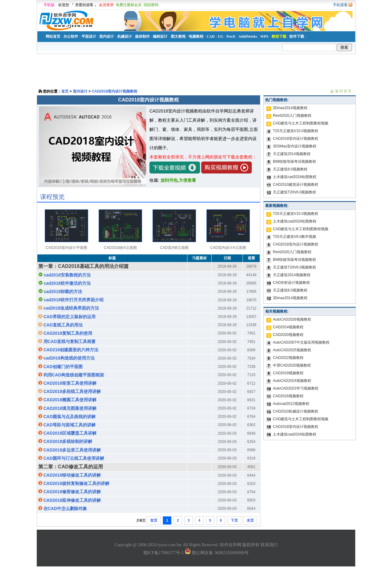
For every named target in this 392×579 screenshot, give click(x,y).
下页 (234, 520)
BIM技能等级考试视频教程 (294, 162)
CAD (211, 36)
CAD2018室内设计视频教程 (114, 91)
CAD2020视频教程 (288, 335)
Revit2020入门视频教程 (292, 116)
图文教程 (178, 36)
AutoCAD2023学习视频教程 (296, 388)
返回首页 (344, 91)
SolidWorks (248, 36)
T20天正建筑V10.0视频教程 (296, 131)
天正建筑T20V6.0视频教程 (294, 192)
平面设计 (89, 36)
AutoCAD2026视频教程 (292, 319)
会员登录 (106, 5)
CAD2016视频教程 (288, 396)
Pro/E (231, 36)
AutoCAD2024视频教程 (292, 381)
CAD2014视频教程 (288, 327)
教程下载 (279, 36)
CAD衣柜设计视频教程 (291, 283)
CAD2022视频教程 (288, 358)
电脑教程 (196, 36)
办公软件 (71, 36)
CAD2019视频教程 (288, 373)
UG (221, 36)
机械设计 (125, 36)
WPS (264, 36)
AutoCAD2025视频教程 (292, 350)
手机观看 (340, 5)
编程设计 (160, 36)
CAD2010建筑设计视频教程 (296, 185)
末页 (250, 520)
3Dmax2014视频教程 (290, 108)
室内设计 (107, 36)
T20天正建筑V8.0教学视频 (294, 237)
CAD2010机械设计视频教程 (296, 411)
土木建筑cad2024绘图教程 (295, 177)
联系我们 (269, 545)
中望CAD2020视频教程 (292, 365)
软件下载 (297, 36)
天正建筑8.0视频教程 (290, 169)
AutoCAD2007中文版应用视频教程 (301, 342)
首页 (65, 91)
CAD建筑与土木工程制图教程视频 (301, 123)
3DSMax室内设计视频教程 (295, 146)
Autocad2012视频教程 (291, 404)
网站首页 (53, 36)
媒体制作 (142, 36)
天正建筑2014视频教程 (292, 154)
